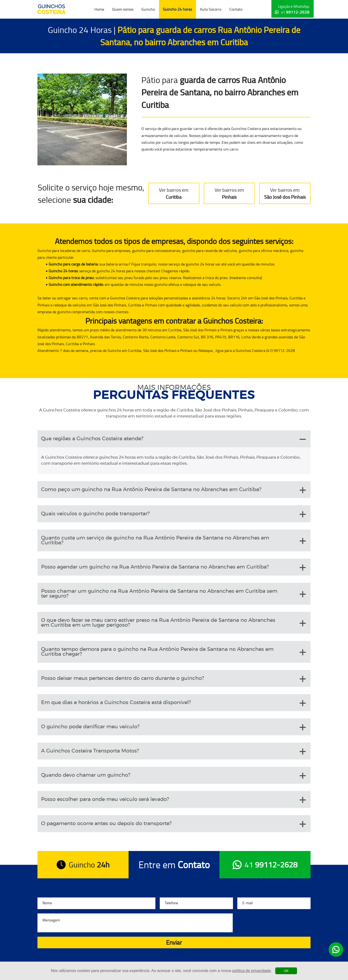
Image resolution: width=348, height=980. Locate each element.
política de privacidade (251, 971)
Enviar (174, 942)
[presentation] (274, 923)
